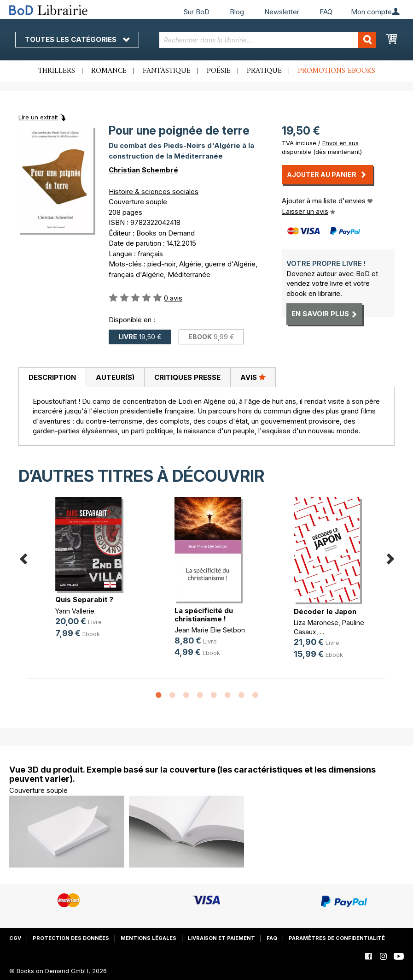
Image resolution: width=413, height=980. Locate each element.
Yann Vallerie (75, 611)
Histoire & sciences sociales (154, 192)
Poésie (219, 71)
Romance (109, 71)
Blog (237, 12)
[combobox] (268, 40)
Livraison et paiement (221, 938)
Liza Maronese (316, 623)
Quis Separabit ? (84, 599)
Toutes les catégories (77, 39)
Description (52, 377)
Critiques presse (187, 377)
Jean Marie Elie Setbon (210, 630)
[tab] (52, 378)
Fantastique (167, 71)
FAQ (326, 12)
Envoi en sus (340, 143)
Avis (253, 377)
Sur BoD (196, 12)
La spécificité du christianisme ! (204, 615)
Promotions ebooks (337, 71)
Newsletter (282, 12)
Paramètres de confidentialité (337, 938)
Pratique (264, 71)
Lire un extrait (38, 117)
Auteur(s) (115, 377)
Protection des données (71, 938)
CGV (15, 938)
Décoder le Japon (325, 611)
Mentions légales (148, 938)
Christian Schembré (143, 170)
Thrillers (57, 71)
